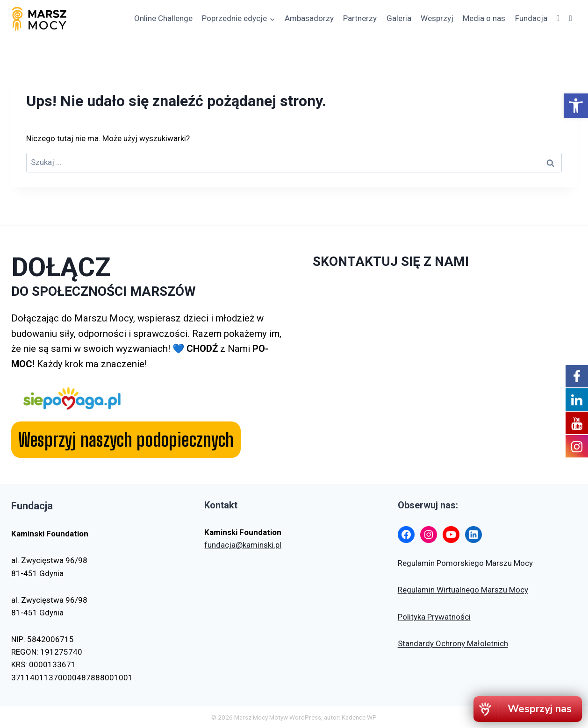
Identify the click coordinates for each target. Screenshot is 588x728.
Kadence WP (359, 717)
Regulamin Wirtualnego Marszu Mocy (463, 590)
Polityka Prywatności (434, 617)
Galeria (399, 18)
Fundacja (531, 18)
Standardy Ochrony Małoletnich (453, 643)
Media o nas (484, 18)
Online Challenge (163, 18)
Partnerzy (360, 18)
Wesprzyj (437, 18)
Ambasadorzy (309, 18)
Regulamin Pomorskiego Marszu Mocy (465, 563)
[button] (576, 106)
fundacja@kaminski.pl (243, 545)
